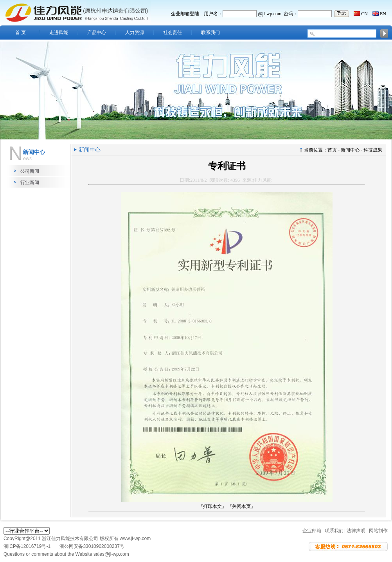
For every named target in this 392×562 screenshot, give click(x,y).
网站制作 (378, 531)
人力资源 (135, 33)
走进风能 (59, 33)
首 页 (21, 33)
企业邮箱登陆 (185, 14)
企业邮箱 (312, 531)
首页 (332, 150)
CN (364, 14)
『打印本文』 (212, 506)
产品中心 (97, 33)
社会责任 (173, 33)
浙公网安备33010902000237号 (92, 546)
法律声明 (356, 531)
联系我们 (210, 33)
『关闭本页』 (241, 506)
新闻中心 (350, 150)
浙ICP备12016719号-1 (28, 546)
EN (383, 14)
